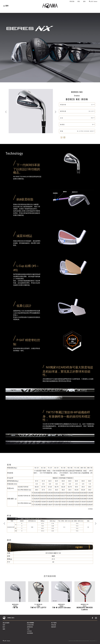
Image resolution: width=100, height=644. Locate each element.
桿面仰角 (77, 105)
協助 (84, 1)
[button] (6, 109)
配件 (4, 627)
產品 (79, 1)
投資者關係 (30, 633)
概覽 (4, 11)
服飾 (4, 629)
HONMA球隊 (30, 625)
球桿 (69, 11)
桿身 (77, 131)
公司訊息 (29, 631)
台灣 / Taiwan (94, 1)
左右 (77, 118)
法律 (28, 629)
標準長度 (77, 111)
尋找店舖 (72, 1)
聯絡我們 (54, 627)
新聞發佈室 (30, 627)
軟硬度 (77, 125)
